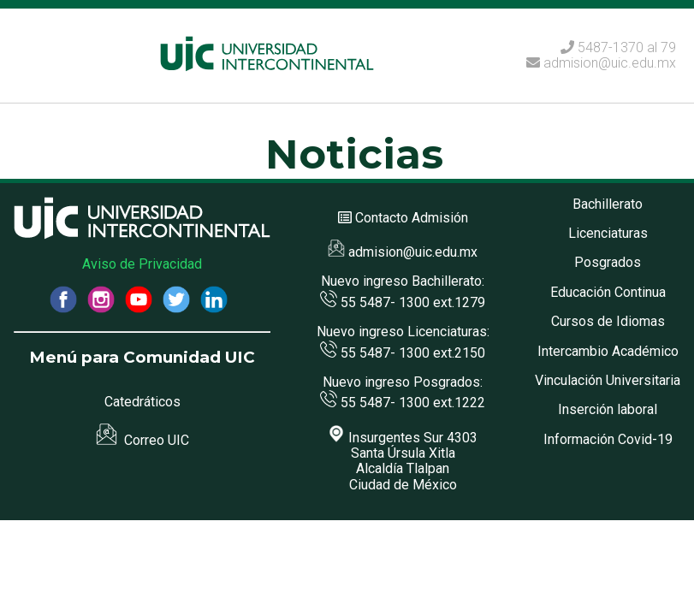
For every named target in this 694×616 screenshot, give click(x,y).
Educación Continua (608, 292)
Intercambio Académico (608, 351)
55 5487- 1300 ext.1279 (403, 302)
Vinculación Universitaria (608, 380)
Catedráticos (142, 402)
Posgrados (608, 262)
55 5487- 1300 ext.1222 (403, 403)
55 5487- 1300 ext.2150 (403, 353)
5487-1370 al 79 (627, 47)
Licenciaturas (608, 233)
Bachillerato (608, 204)
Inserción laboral (608, 409)
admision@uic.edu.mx (601, 63)
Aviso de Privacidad (142, 264)
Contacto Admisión (412, 218)
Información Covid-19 (608, 439)
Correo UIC (142, 440)
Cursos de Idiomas (608, 321)
